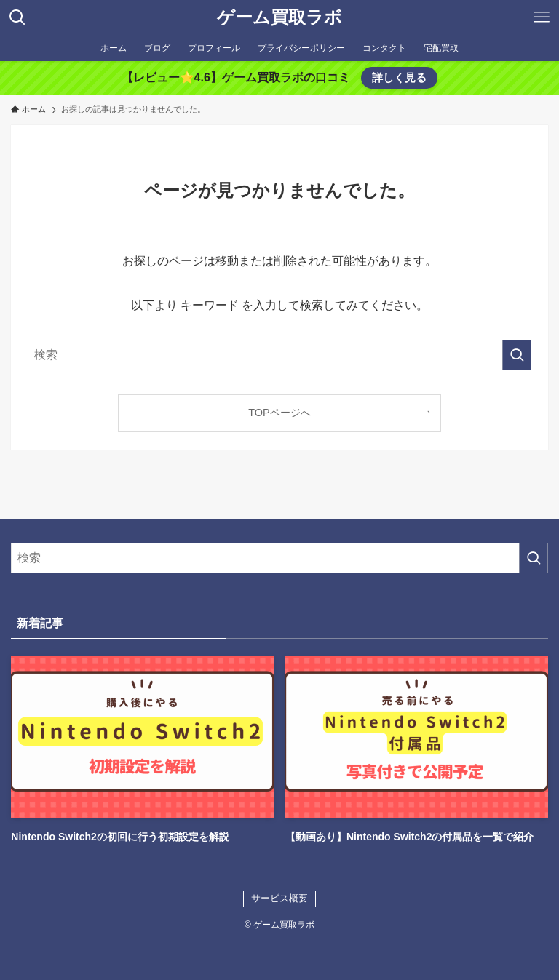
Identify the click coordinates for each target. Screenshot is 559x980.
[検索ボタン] (17, 17)
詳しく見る (399, 77)
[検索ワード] (279, 355)
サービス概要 (279, 898)
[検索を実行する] (517, 355)
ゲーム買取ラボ (279, 17)
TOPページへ (279, 413)
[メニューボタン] (542, 17)
